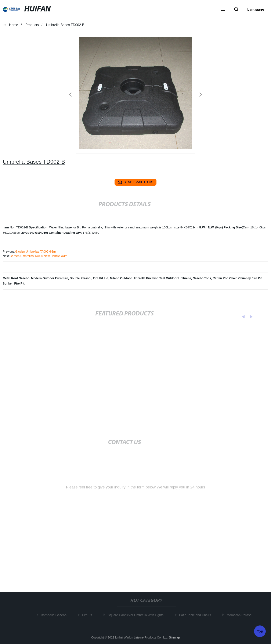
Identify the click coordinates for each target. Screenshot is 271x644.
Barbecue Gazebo (55, 615)
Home (14, 25)
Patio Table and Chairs (196, 615)
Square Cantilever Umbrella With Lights (137, 615)
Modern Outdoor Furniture (50, 278)
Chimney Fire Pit (250, 278)
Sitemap (174, 637)
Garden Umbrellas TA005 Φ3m (35, 252)
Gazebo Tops (202, 278)
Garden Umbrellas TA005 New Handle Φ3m (38, 256)
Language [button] (256, 9)
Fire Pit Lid (101, 278)
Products (32, 25)
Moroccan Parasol (240, 615)
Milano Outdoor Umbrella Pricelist (134, 278)
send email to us (135, 182)
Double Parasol (80, 278)
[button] (223, 10)
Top (260, 631)
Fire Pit (88, 615)
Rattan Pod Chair (225, 278)
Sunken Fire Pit (14, 283)
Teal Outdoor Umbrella (175, 278)
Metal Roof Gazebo (16, 278)
